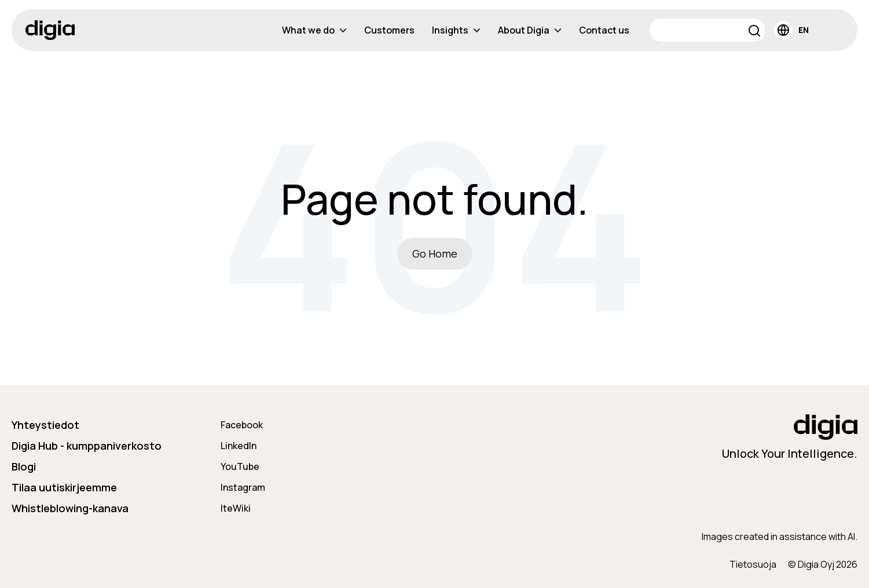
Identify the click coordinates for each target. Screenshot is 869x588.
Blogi (24, 466)
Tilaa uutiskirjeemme (64, 487)
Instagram (243, 487)
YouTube (240, 466)
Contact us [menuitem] (604, 30)
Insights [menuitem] (456, 30)
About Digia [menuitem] (530, 30)
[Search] (707, 30)
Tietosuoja (753, 564)
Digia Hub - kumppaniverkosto (87, 446)
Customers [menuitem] (389, 30)
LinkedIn (239, 446)
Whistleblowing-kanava (70, 508)
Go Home (435, 253)
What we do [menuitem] (314, 30)
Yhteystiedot (45, 425)
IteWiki (236, 508)
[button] (755, 32)
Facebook (242, 425)
